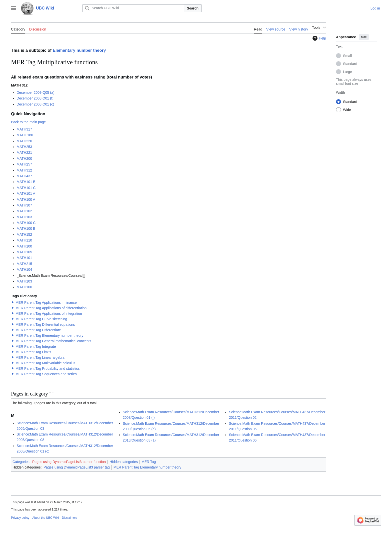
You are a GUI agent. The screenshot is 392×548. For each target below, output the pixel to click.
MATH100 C (26, 223)
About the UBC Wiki (45, 518)
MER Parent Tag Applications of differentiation (51, 308)
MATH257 (24, 164)
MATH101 (24, 258)
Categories (21, 462)
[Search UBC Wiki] (133, 8)
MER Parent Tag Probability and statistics (48, 368)
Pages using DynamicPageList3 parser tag (77, 467)
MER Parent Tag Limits (33, 352)
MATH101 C (26, 188)
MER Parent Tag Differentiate (38, 330)
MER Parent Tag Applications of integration (49, 313)
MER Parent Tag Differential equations (45, 324)
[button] (13, 302)
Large (347, 72)
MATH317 (24, 129)
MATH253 (24, 147)
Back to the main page (28, 122)
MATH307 (24, 205)
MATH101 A (26, 193)
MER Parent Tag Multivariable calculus (45, 363)
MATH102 (24, 211)
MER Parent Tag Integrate (36, 346)
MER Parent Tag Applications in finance (46, 302)
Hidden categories (124, 462)
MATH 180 (25, 135)
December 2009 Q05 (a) (35, 92)
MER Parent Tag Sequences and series (46, 374)
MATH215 (24, 264)
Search (193, 8)
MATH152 (24, 234)
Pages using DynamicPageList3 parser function (69, 462)
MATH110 (24, 240)
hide (364, 37)
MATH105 (24, 252)
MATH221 (24, 152)
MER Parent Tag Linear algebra (40, 357)
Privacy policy (20, 518)
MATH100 (24, 246)
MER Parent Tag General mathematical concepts (53, 341)
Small (347, 56)
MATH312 (24, 170)
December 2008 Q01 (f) (35, 98)
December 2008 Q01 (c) (35, 104)
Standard (350, 64)
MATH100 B (26, 228)
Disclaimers (69, 518)
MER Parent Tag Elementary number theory (49, 335)
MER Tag (149, 462)
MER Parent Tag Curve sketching (41, 319)
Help (319, 38)
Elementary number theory (79, 50)
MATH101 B (26, 182)
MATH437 (24, 176)
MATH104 (24, 269)
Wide (347, 110)
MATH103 (24, 217)
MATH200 (24, 158)
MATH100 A (26, 199)
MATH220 (24, 141)
